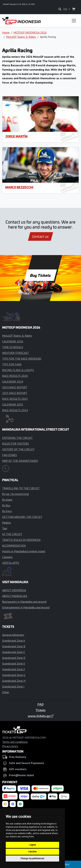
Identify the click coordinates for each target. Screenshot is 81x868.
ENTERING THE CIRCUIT (17, 438)
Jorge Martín (16, 136)
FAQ (40, 704)
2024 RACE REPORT (15, 387)
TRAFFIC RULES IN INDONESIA (21, 540)
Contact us (40, 236)
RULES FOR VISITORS (16, 444)
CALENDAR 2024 (13, 381)
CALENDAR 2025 (13, 404)
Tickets (41, 710)
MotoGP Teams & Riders (21, 37)
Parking (6, 523)
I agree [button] (32, 845)
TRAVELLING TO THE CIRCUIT (21, 488)
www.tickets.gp (41, 716)
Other (6, 692)
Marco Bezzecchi (19, 187)
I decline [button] (32, 852)
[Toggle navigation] (74, 21)
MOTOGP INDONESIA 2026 (30, 32)
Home (6, 32)
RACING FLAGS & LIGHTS (18, 370)
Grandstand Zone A (14, 641)
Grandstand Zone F (14, 669)
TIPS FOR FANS (12, 364)
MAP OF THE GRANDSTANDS (20, 461)
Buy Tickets (40, 275)
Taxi (5, 528)
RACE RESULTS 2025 (15, 399)
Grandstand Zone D (14, 658)
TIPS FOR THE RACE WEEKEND (22, 359)
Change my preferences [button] (32, 858)
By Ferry (7, 511)
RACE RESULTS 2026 (15, 376)
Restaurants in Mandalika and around (24, 602)
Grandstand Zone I (13, 686)
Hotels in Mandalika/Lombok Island (24, 551)
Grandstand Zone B (14, 646)
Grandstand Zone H (14, 681)
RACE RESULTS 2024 (15, 410)
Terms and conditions (15, 742)
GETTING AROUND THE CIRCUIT (22, 517)
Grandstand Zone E (14, 663)
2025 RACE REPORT (15, 393)
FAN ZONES (9, 455)
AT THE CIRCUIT (12, 534)
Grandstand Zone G (14, 675)
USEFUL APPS (11, 563)
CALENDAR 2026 (13, 341)
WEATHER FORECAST (16, 353)
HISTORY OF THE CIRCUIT (18, 449)
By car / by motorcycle (16, 494)
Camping (7, 557)
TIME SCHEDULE (13, 347)
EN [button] (66, 9)
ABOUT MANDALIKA (15, 596)
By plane (7, 500)
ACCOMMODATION (14, 546)
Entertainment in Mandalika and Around (26, 607)
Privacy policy (10, 746)
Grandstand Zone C (14, 652)
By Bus (6, 505)
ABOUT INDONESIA (14, 590)
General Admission (13, 635)
